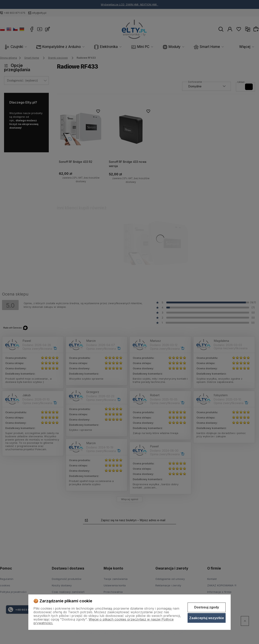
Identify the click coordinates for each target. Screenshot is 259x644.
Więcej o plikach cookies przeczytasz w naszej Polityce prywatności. (103, 621)
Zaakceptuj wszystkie (207, 618)
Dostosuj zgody (207, 607)
